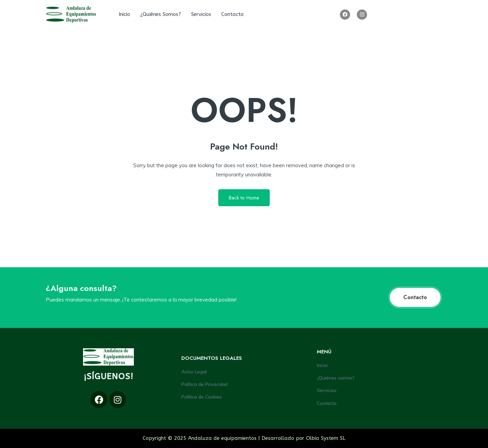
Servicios (201, 14)
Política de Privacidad (205, 384)
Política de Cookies (202, 397)
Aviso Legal (194, 372)
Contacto (232, 14)
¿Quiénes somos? (161, 14)
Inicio (124, 14)
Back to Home (244, 198)
